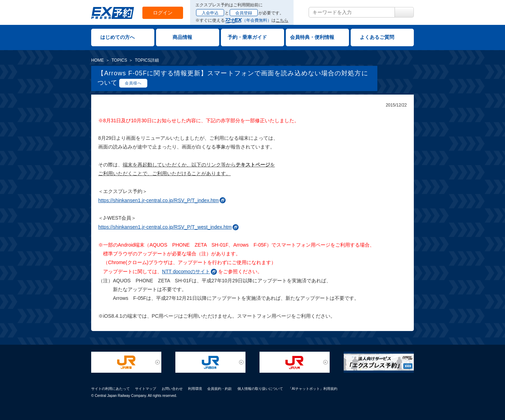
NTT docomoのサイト (186, 271)
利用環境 (195, 389)
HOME (97, 60)
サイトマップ (146, 389)
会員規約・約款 (220, 389)
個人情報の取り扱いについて (260, 389)
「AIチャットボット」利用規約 (313, 389)
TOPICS (119, 60)
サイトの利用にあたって (110, 389)
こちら (282, 20)
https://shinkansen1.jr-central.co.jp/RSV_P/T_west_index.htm (165, 227)
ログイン (163, 13)
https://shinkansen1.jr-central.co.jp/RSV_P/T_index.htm (159, 200)
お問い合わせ (172, 389)
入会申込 (210, 13)
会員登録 (244, 13)
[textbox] (352, 12)
